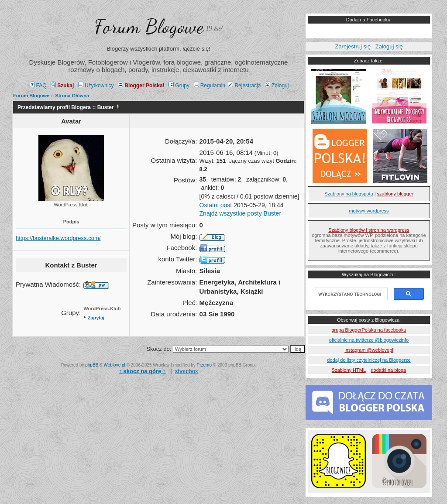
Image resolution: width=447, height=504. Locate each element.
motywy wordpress (369, 211)
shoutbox (187, 371)
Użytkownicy (96, 86)
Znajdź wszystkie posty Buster (241, 213)
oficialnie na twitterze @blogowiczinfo (369, 340)
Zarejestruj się (353, 46)
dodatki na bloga (388, 370)
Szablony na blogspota (349, 194)
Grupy (179, 86)
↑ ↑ (142, 371)
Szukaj (62, 86)
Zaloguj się (389, 46)
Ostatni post (216, 205)
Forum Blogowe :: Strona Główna (51, 96)
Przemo (204, 365)
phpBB (92, 365)
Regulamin (210, 86)
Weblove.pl (115, 365)
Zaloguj (277, 86)
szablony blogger (395, 194)
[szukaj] (350, 294)
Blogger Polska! (141, 86)
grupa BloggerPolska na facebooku (369, 330)
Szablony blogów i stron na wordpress (369, 230)
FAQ (38, 86)
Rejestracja (244, 86)
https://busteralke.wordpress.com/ (58, 238)
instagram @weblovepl (369, 350)
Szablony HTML (349, 370)
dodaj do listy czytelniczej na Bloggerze (369, 360)
